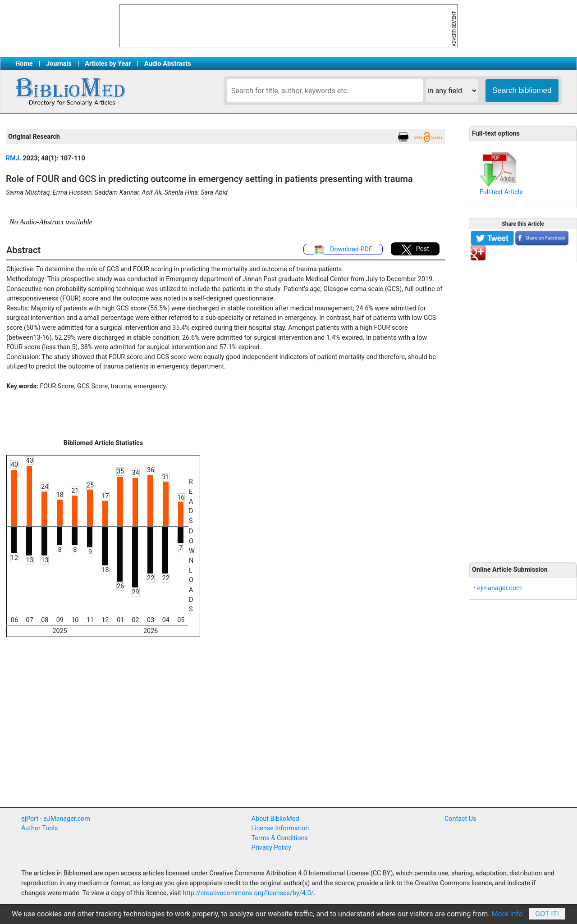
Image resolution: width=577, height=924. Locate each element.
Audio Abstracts (168, 64)
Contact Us (460, 819)
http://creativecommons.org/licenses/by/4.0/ (248, 893)
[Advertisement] (523, 407)
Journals (59, 64)
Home (24, 64)
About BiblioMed (275, 819)
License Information (280, 828)
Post (415, 250)
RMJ (13, 158)
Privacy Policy (272, 848)
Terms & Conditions (280, 838)
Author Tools (39, 828)
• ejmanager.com (498, 588)
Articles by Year (108, 64)
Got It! (547, 914)
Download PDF (343, 250)
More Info (507, 914)
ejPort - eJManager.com (56, 819)
